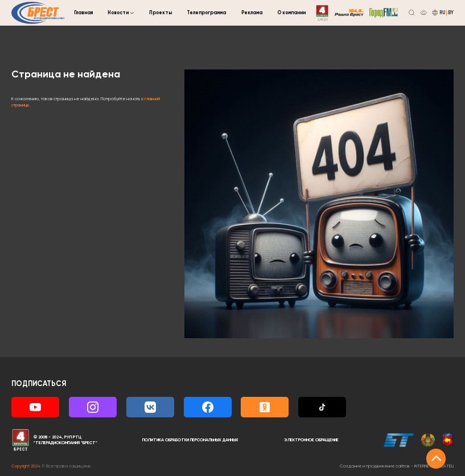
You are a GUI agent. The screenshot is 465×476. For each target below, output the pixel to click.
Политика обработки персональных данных (190, 440)
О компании (291, 13)
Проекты (161, 13)
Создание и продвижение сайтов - (397, 466)
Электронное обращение (311, 440)
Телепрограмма (206, 13)
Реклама (252, 13)
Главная (83, 13)
